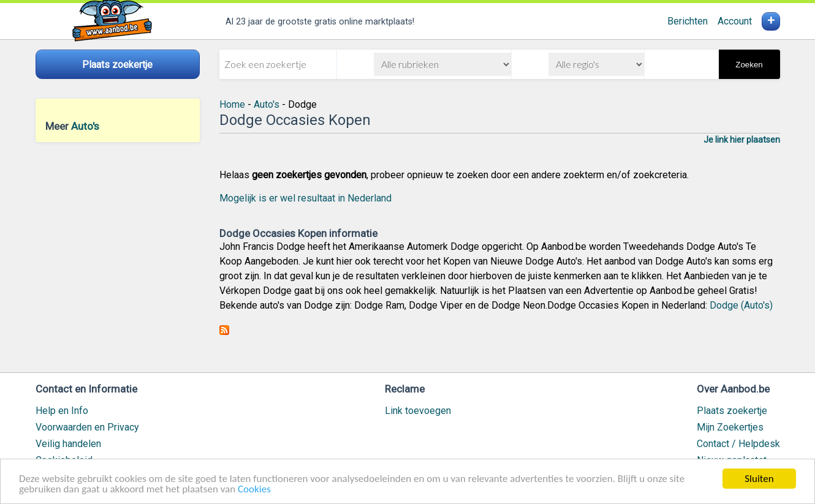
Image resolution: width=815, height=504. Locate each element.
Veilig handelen (68, 444)
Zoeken (749, 65)
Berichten (688, 21)
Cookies (254, 490)
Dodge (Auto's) (741, 305)
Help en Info (62, 411)
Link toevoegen (418, 411)
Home (232, 104)
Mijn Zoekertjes (730, 427)
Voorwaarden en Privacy (87, 427)
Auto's (85, 126)
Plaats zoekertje (732, 411)
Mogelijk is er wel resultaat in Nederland (305, 198)
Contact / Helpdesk (738, 444)
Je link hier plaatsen (742, 140)
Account (735, 21)
